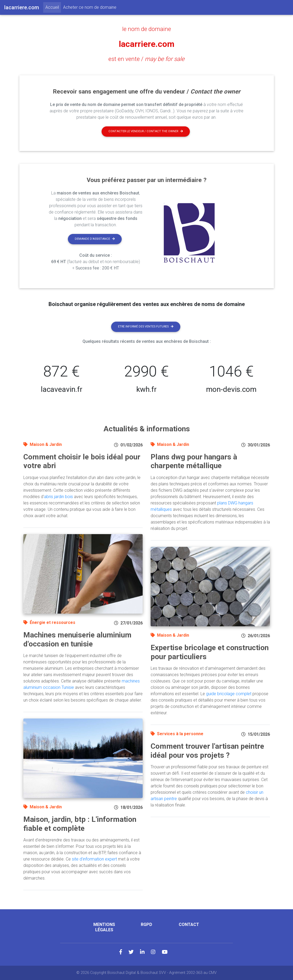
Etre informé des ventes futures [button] (146, 327)
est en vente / (146, 59)
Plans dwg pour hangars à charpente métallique (194, 461)
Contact (189, 924)
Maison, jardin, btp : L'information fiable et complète (80, 824)
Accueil (53, 7)
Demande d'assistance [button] (95, 239)
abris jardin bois (58, 497)
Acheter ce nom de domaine (90, 7)
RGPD (146, 924)
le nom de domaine (147, 29)
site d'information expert (94, 859)
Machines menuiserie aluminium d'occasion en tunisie (77, 639)
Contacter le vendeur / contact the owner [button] (146, 131)
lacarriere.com (147, 44)
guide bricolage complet (229, 694)
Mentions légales (104, 927)
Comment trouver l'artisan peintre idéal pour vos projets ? (207, 751)
